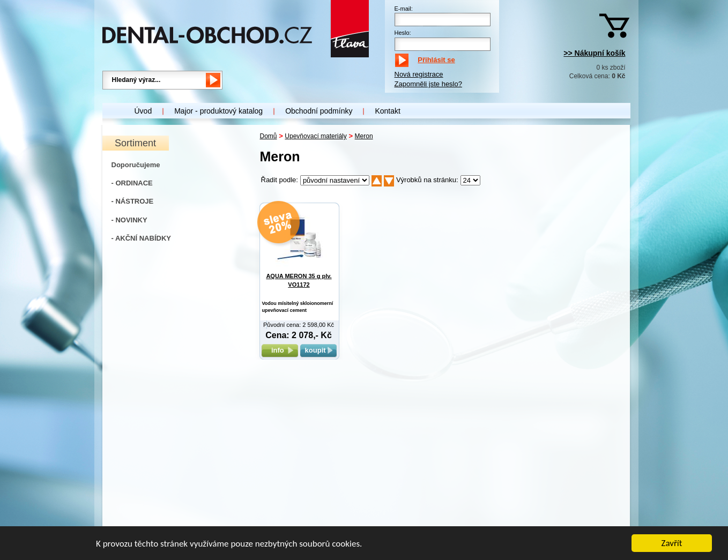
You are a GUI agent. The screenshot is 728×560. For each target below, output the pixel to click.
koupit (318, 350)
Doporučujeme (136, 165)
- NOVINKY (129, 220)
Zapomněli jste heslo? (428, 84)
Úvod (143, 111)
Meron (364, 136)
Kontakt (387, 111)
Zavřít (672, 544)
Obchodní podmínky (319, 111)
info (280, 350)
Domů (269, 136)
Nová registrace (419, 74)
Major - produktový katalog (218, 111)
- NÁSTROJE (133, 201)
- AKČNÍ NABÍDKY (141, 238)
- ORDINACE (132, 183)
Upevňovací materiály (315, 136)
